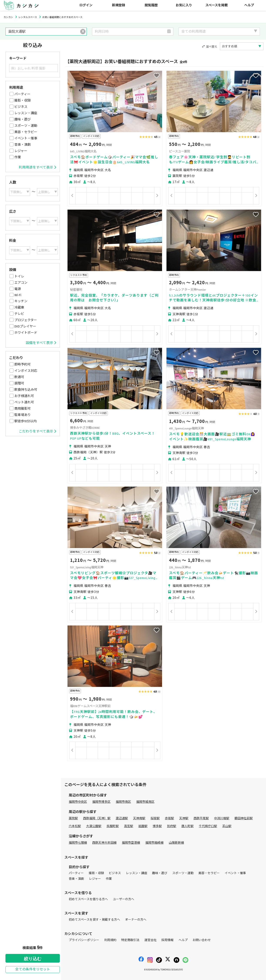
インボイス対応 (26, 371)
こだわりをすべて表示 (37, 431)
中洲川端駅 (222, 818)
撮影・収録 (23, 100)
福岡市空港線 (131, 843)
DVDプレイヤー (25, 326)
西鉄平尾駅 (201, 818)
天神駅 (184, 818)
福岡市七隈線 (78, 843)
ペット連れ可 (24, 402)
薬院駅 (73, 818)
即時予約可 (23, 364)
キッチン (21, 301)
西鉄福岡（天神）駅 (97, 818)
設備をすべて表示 (41, 343)
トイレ (19, 276)
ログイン (86, 5)
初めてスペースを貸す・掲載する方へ (94, 920)
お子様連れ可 (24, 396)
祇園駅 (143, 826)
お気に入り (184, 5)
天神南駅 (139, 818)
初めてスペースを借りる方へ (88, 899)
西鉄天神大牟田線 (104, 843)
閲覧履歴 (151, 5)
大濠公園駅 (94, 826)
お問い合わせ (202, 940)
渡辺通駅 (122, 818)
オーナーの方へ (136, 920)
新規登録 (119, 5)
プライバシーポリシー (84, 940)
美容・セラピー (26, 132)
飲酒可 (19, 377)
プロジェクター (26, 320)
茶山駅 (227, 826)
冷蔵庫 (19, 307)
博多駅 (157, 826)
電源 (18, 289)
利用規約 (110, 940)
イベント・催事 (26, 138)
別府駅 (172, 826)
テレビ (19, 314)
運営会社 (151, 940)
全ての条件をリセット (33, 969)
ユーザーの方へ (124, 899)
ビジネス (21, 107)
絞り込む (33, 959)
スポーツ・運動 (26, 126)
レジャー (21, 151)
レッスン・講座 (26, 113)
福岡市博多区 (101, 802)
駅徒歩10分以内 (25, 421)
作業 (18, 157)
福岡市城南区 (145, 802)
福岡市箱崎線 (154, 843)
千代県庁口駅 (208, 826)
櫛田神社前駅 (244, 818)
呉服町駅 (113, 826)
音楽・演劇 (23, 145)
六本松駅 (75, 826)
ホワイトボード (26, 333)
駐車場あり (23, 415)
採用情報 (167, 940)
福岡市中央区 (78, 802)
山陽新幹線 (176, 843)
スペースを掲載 (217, 5)
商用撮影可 (23, 409)
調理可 (19, 383)
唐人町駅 (187, 826)
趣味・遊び (23, 119)
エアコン (21, 283)
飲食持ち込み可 (26, 390)
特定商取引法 (130, 940)
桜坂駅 (155, 818)
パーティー (22, 94)
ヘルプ (249, 5)
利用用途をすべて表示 (37, 167)
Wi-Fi (18, 295)
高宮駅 (129, 826)
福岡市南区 (123, 802)
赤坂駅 (169, 818)
